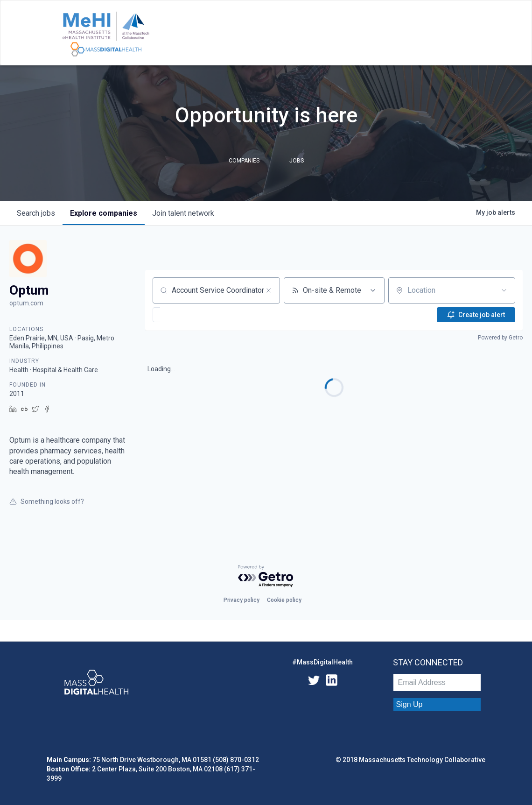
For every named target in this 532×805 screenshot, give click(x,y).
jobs (36, 213)
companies (104, 213)
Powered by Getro (500, 338)
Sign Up (409, 704)
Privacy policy (241, 600)
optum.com (26, 303)
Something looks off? (47, 501)
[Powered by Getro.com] (266, 576)
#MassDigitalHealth (322, 662)
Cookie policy (284, 600)
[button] (185, 315)
